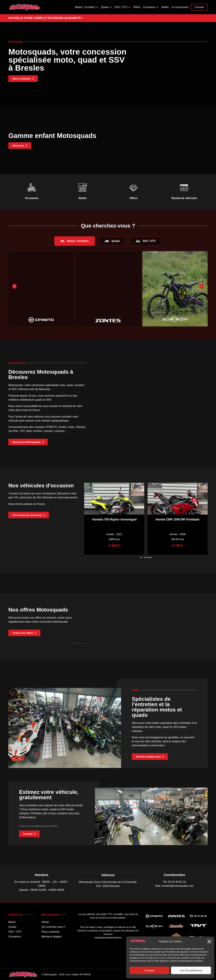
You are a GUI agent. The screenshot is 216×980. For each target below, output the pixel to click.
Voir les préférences (191, 970)
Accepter (149, 970)
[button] (209, 941)
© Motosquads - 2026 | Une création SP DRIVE (66, 974)
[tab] (75, 241)
